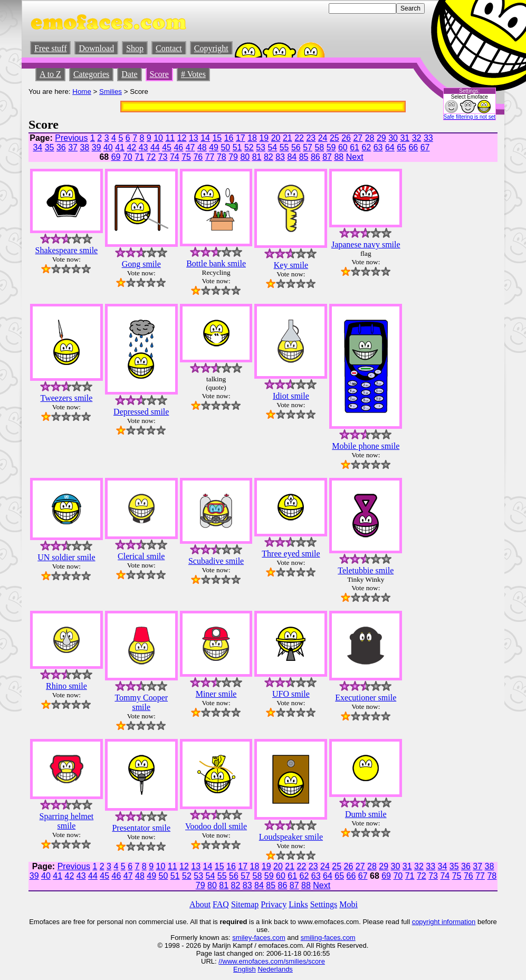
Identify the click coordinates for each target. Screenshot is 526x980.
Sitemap (245, 904)
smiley (242, 938)
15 (217, 138)
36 (61, 147)
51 (237, 147)
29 (381, 138)
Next (355, 157)
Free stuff (50, 48)
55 (284, 147)
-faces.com (269, 938)
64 (390, 147)
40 (108, 147)
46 (178, 147)
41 (120, 147)
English (245, 969)
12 (182, 138)
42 (131, 147)
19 (264, 138)
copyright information (444, 922)
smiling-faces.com (328, 938)
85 (304, 157)
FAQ (221, 904)
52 (249, 147)
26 (346, 138)
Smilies (111, 92)
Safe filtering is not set (470, 117)
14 (205, 138)
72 (151, 157)
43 (144, 147)
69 (116, 157)
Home (82, 92)
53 (261, 147)
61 (355, 147)
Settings (324, 904)
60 (343, 147)
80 (245, 157)
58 (319, 147)
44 (155, 147)
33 (428, 138)
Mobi (348, 904)
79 (233, 157)
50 (225, 147)
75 (186, 157)
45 (167, 147)
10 (158, 138)
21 (288, 138)
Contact (169, 48)
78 (222, 157)
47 (190, 147)
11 (170, 138)
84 (292, 157)
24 (323, 138)
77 (210, 157)
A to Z (50, 74)
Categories (91, 74)
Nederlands (275, 969)
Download (96, 48)
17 (241, 138)
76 (198, 157)
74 (175, 157)
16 (229, 138)
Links (298, 904)
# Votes (193, 74)
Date (129, 74)
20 (276, 138)
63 (378, 147)
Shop (135, 48)
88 (339, 157)
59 (331, 147)
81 (257, 157)
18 (252, 138)
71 (139, 157)
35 (50, 147)
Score (159, 74)
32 (417, 138)
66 (413, 147)
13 (194, 138)
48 (202, 147)
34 (37, 147)
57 (308, 147)
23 (311, 138)
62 (366, 147)
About (200, 904)
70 (128, 157)
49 (214, 147)
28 (370, 138)
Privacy (274, 904)
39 (97, 147)
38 (84, 147)
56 (296, 147)
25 (334, 138)
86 (315, 157)
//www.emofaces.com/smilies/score (272, 961)
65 (401, 147)
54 (272, 147)
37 (73, 147)
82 (269, 157)
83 (280, 157)
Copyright (211, 48)
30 (393, 138)
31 (405, 138)
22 (299, 138)
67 (425, 147)
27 (358, 138)
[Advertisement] (466, 291)
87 (327, 157)
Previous (71, 138)
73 (163, 157)
